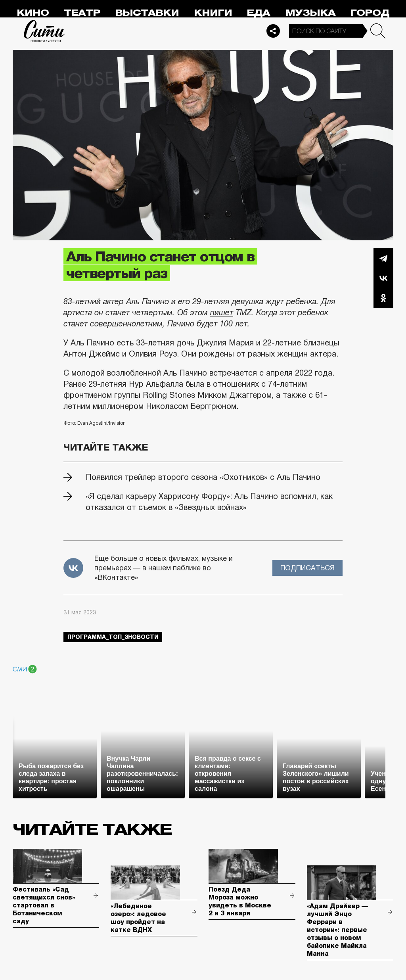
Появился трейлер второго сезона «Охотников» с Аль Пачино (203, 477)
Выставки (147, 13)
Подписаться (307, 568)
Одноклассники (383, 298)
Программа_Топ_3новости (113, 637)
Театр (82, 13)
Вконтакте (383, 278)
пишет (222, 313)
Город (370, 13)
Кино (33, 13)
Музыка (310, 13)
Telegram (383, 258)
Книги (213, 13)
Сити (44, 31)
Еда (258, 13)
